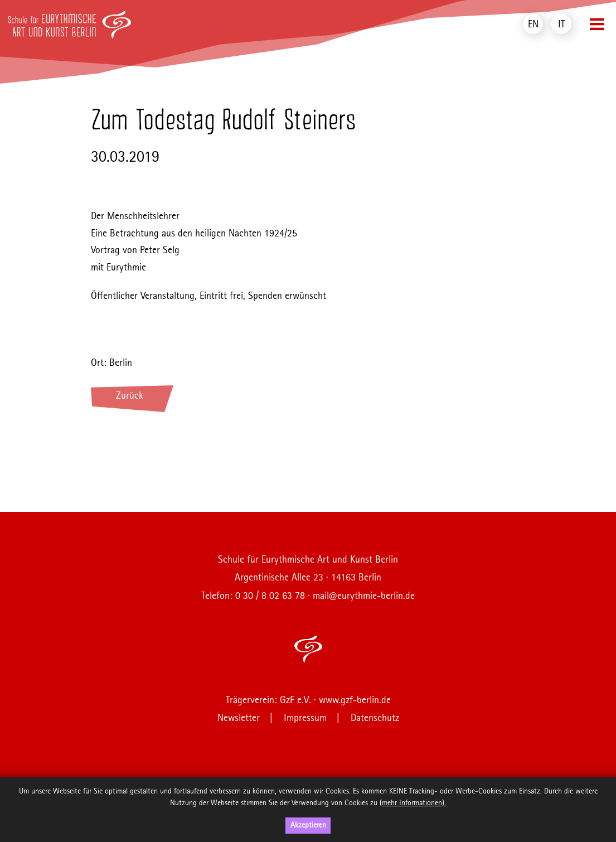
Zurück (130, 396)
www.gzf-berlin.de (355, 700)
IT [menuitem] (561, 25)
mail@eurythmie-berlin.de (364, 596)
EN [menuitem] (533, 25)
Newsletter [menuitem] (239, 718)
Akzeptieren (308, 825)
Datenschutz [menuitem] (375, 718)
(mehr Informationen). (413, 803)
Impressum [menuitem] (305, 718)
